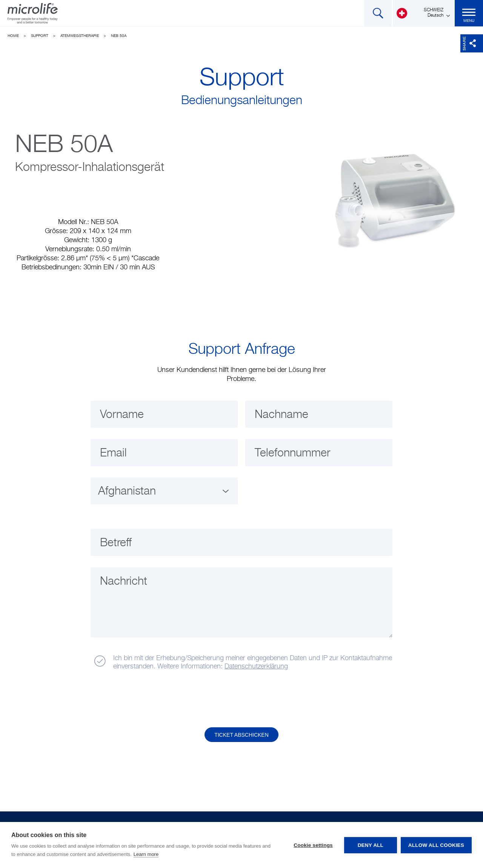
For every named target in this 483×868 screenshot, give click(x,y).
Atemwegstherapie (80, 36)
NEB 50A (119, 36)
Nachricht (124, 582)
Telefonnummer (292, 453)
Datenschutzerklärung (256, 667)
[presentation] (148, 699)
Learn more (146, 854)
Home (13, 36)
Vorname (122, 415)
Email (113, 453)
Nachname (281, 415)
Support (40, 36)
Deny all (371, 845)
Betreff (116, 543)
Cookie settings (313, 845)
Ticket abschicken (241, 735)
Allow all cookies (436, 845)
